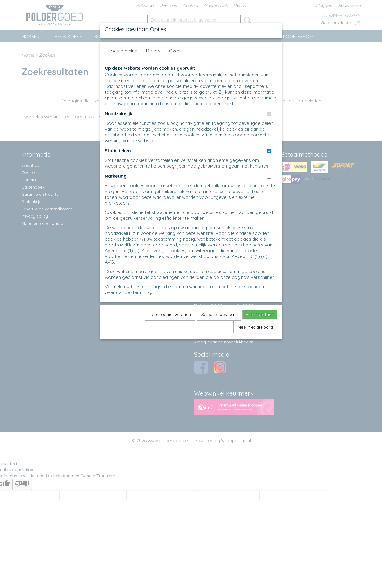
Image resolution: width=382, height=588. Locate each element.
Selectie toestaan (219, 314)
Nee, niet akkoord (255, 327)
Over (174, 51)
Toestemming (123, 51)
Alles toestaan (260, 314)
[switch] (269, 114)
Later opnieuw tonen (170, 314)
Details (153, 51)
